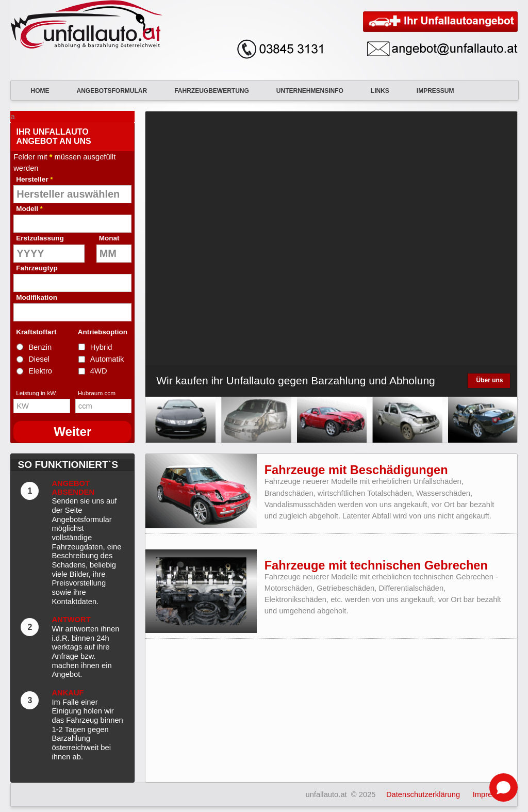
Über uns (489, 380)
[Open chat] (504, 787)
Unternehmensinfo (304, 91)
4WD (99, 371)
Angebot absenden (73, 488)
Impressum (429, 91)
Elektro (40, 371)
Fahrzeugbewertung (205, 91)
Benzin (40, 347)
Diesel (39, 359)
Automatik (107, 359)
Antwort (71, 620)
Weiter (72, 432)
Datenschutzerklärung (423, 794)
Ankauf (68, 693)
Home (34, 91)
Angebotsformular (105, 91)
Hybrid (101, 347)
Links (374, 91)
